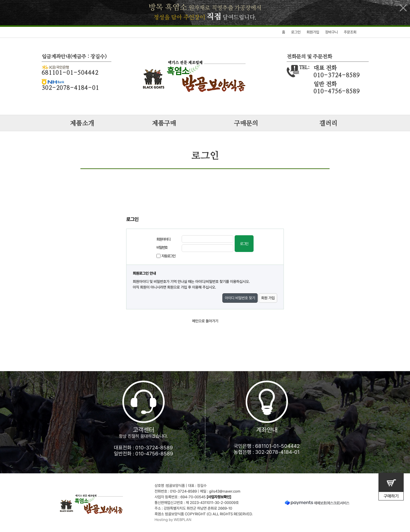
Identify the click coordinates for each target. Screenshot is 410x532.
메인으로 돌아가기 (205, 321)
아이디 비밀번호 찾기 (240, 298)
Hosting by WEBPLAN (173, 520)
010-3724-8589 (154, 448)
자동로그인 (168, 256)
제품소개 (82, 124)
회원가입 (313, 32)
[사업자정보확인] (219, 497)
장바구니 (331, 32)
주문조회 (350, 32)
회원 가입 (268, 298)
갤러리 (328, 124)
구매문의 (246, 124)
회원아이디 (163, 239)
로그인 (296, 32)
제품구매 (164, 124)
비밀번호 (162, 248)
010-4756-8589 (154, 454)
